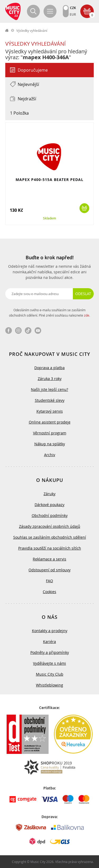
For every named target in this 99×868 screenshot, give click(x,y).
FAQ (49, 581)
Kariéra (49, 642)
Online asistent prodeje (50, 422)
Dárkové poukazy (49, 505)
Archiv (50, 455)
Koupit (84, 208)
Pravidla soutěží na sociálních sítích (50, 548)
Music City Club (50, 674)
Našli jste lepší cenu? (49, 389)
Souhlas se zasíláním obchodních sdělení (50, 537)
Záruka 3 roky (50, 379)
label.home (7, 31)
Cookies (49, 592)
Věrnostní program (50, 433)
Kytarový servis (50, 411)
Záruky (49, 494)
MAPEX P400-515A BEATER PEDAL (49, 180)
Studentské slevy (50, 400)
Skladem (49, 218)
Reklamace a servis (49, 559)
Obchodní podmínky (50, 515)
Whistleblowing (49, 685)
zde (87, 315)
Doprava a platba (49, 368)
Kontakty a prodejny (50, 631)
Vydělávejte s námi (49, 663)
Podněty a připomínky (50, 652)
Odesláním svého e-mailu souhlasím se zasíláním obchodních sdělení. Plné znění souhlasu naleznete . (49, 313)
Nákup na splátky (50, 444)
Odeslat (83, 294)
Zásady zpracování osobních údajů (50, 526)
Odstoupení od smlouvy (49, 570)
